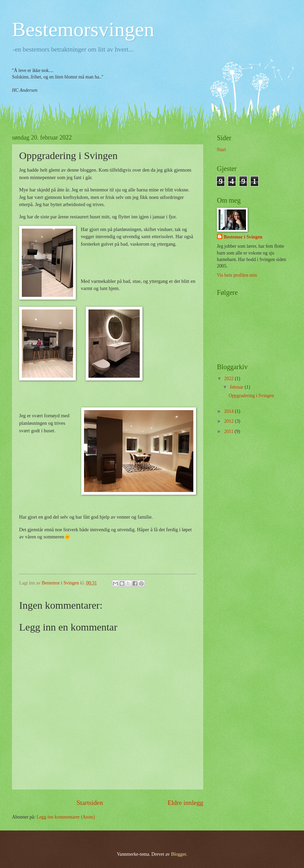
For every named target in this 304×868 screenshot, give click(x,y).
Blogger (179, 854)
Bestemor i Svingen (243, 237)
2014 (229, 411)
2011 (229, 431)
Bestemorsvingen (83, 29)
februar (237, 387)
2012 (229, 421)
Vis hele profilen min (237, 275)
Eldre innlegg (185, 803)
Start (221, 150)
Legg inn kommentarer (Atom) (66, 817)
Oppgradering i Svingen (251, 396)
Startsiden (90, 803)
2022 (229, 379)
